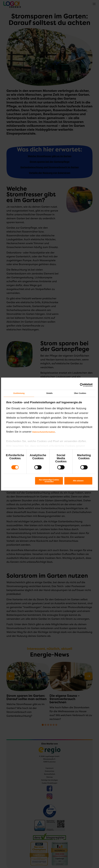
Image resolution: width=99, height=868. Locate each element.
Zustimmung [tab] (19, 393)
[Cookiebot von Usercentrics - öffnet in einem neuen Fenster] (81, 385)
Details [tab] (49, 393)
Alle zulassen (78, 481)
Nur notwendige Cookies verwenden (49, 481)
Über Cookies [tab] (80, 393)
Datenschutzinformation (44, 432)
